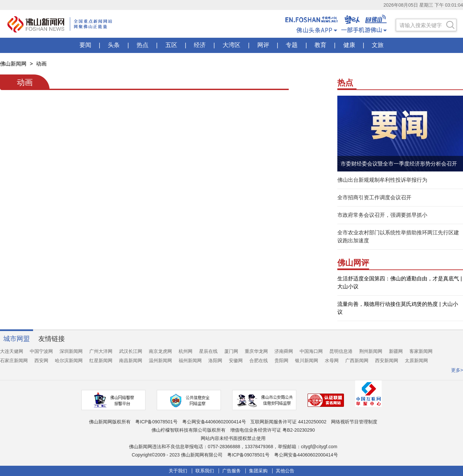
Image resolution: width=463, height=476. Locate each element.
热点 (345, 83)
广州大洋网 (101, 351)
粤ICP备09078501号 (156, 422)
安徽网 (236, 360)
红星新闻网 (101, 360)
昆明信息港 (341, 351)
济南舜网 (284, 351)
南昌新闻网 (131, 360)
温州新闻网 (160, 360)
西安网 (41, 360)
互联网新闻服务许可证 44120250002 (288, 422)
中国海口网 (311, 351)
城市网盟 (17, 339)
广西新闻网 (357, 360)
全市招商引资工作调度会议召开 (374, 197)
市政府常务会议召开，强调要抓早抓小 (382, 215)
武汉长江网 (131, 351)
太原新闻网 (416, 360)
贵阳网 (281, 360)
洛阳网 (215, 360)
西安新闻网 (387, 360)
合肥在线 (259, 360)
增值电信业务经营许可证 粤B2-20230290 (273, 430)
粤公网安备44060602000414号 (214, 422)
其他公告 (285, 471)
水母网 (332, 360)
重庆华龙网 (256, 351)
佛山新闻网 (13, 64)
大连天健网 (12, 351)
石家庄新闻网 (14, 360)
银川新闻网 (307, 360)
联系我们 (205, 471)
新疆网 (396, 351)
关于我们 (178, 471)
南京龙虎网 (160, 351)
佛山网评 (353, 263)
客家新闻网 (421, 351)
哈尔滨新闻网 (69, 360)
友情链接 (52, 339)
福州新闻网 (190, 360)
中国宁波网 (41, 351)
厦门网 (231, 351)
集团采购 (258, 471)
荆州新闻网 (371, 351)
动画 (41, 64)
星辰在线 (208, 351)
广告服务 (232, 471)
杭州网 (186, 351)
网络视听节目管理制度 (354, 422)
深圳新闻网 (71, 351)
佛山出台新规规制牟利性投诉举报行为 (382, 180)
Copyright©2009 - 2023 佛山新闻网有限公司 (177, 455)
